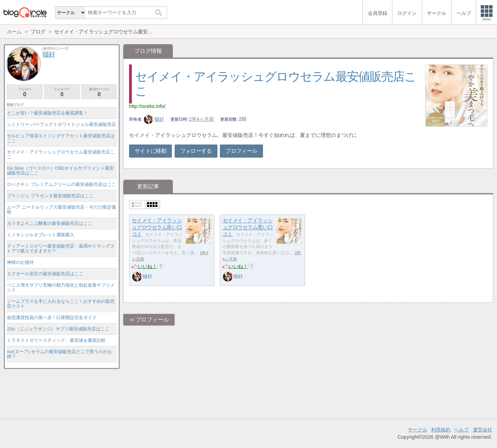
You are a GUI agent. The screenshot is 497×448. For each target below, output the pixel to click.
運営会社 (483, 430)
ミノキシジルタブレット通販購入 (41, 235)
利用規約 (441, 430)
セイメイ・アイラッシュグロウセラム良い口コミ (157, 227)
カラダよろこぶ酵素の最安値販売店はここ (50, 223)
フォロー (25, 92)
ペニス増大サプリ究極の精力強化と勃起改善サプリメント (61, 287)
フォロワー (62, 92)
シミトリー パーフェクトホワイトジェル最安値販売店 (61, 124)
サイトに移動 (150, 151)
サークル (418, 430)
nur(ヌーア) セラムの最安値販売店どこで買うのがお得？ (59, 354)
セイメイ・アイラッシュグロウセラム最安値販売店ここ (61, 154)
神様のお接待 (20, 262)
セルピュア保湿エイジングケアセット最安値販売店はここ (61, 138)
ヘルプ (461, 430)
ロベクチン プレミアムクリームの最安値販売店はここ (61, 184)
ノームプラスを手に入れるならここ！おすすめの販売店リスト (61, 304)
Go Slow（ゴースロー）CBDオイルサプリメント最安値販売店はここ (60, 171)
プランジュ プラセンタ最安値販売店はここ (50, 196)
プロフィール (241, 151)
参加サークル (99, 92)
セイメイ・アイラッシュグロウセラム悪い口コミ (248, 227)
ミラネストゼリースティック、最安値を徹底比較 (56, 340)
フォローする (196, 151)
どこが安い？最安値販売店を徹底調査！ (47, 113)
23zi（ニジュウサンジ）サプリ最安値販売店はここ (58, 329)
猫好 (154, 119)
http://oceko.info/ (147, 106)
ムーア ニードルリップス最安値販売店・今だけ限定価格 (61, 210)
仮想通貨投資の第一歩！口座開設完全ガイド (52, 317)
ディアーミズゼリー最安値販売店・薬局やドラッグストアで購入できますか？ (61, 248)
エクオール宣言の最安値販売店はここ (45, 274)
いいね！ (147, 266)
